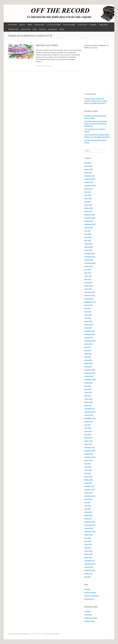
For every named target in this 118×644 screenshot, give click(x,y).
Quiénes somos (90, 621)
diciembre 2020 (89, 370)
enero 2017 (88, 519)
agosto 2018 (88, 460)
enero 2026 (88, 172)
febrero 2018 (89, 480)
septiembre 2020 (90, 379)
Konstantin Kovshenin (52, 634)
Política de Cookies (91, 618)
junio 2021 (88, 350)
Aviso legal (88, 615)
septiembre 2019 (90, 418)
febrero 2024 (89, 247)
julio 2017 (88, 502)
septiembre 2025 (90, 185)
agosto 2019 (88, 421)
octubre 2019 (89, 415)
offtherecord (18, 12)
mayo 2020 (88, 392)
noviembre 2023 (90, 257)
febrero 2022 (89, 324)
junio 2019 (88, 428)
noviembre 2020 (90, 373)
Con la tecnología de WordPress (19, 634)
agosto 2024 (88, 227)
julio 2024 (88, 231)
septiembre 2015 (90, 570)
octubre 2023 (89, 260)
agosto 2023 (88, 266)
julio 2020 (88, 386)
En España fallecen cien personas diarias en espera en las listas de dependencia (96, 124)
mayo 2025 (88, 198)
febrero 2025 (89, 208)
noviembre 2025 (90, 179)
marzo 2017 (88, 512)
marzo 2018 (88, 476)
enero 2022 (88, 328)
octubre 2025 (89, 182)
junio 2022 (88, 312)
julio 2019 (88, 425)
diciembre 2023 (89, 253)
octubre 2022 (89, 299)
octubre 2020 (89, 376)
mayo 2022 (88, 315)
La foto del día (82, 25)
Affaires (30, 25)
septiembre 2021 (90, 341)
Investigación (53, 29)
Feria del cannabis (69, 25)
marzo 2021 (88, 360)
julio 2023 (88, 270)
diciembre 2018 (89, 447)
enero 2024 (88, 250)
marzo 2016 (88, 551)
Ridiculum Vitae (13, 29)
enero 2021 (88, 367)
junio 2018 (88, 467)
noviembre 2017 (90, 489)
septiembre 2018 (90, 457)
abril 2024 (88, 240)
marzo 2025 (88, 205)
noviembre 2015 (90, 564)
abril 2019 (88, 434)
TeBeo (35, 29)
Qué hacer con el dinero (47, 45)
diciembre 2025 (89, 176)
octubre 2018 (89, 454)
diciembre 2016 (89, 522)
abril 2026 (88, 163)
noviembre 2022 (90, 295)
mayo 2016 (88, 544)
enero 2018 (88, 483)
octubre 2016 (89, 528)
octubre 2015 (89, 567)
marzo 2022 (88, 321)
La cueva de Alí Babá (54, 25)
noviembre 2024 (90, 218)
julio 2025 (88, 192)
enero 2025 (88, 211)
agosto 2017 (88, 499)
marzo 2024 (88, 244)
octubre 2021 (89, 337)
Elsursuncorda (39, 25)
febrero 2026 (89, 169)
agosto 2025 (88, 189)
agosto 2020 (88, 383)
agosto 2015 (88, 573)
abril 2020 (88, 396)
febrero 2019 (89, 441)
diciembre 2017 (89, 486)
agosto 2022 (88, 305)
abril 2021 (88, 357)
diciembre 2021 (89, 331)
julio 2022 (88, 308)
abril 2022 (88, 318)
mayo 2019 (88, 431)
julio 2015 (88, 577)
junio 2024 (88, 234)
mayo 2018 (88, 470)
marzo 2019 (88, 438)
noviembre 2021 (90, 334)
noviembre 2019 (90, 412)
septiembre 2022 (90, 302)
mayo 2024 (88, 237)
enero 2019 (88, 444)
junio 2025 (88, 195)
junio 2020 (88, 389)
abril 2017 (88, 509)
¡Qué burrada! (26, 29)
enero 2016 (88, 557)
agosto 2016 (88, 535)
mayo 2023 (88, 276)
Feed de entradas (90, 592)
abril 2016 (88, 548)
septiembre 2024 (90, 224)
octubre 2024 (89, 221)
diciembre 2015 (89, 561)
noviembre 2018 (90, 451)
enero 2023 (88, 289)
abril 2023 (88, 279)
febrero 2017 (89, 515)
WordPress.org (89, 599)
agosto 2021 (88, 344)
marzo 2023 (88, 282)
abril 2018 (88, 473)
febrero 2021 (89, 363)
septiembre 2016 (90, 531)
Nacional (22, 25)
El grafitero (93, 25)
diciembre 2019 (89, 409)
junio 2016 (88, 541)
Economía (43, 29)
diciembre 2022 (89, 292)
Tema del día (13, 25)
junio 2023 (88, 273)
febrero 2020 (89, 402)
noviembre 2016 (90, 525)
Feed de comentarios (91, 596)
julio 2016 (88, 538)
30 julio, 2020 (40, 66)
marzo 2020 (88, 399)
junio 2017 (88, 506)
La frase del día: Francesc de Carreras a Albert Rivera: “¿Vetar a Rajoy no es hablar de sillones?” (96, 101)
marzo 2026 (88, 166)
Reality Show (103, 25)
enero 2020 (88, 405)
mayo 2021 (88, 354)
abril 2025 (88, 202)
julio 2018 (88, 464)
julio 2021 (88, 347)
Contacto (87, 611)
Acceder (87, 589)
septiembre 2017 (90, 496)
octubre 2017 (89, 493)
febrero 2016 (89, 554)
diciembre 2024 (89, 215)
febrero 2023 (89, 286)
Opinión (62, 29)
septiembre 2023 (90, 263)
